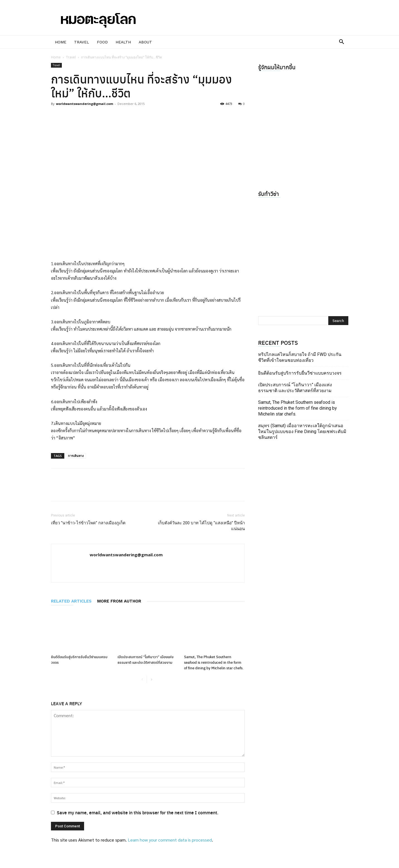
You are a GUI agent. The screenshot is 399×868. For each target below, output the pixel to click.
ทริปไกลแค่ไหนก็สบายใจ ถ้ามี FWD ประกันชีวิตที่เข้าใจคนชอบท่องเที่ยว (300, 357)
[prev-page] (142, 680)
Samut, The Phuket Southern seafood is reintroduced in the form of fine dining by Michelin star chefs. (214, 662)
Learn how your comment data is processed (170, 840)
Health (123, 42)
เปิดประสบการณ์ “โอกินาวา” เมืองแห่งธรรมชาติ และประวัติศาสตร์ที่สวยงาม (145, 659)
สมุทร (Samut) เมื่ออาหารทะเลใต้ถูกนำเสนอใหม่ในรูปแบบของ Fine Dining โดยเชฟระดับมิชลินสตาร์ (302, 431)
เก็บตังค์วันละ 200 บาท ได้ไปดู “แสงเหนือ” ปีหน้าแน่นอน (201, 526)
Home (61, 42)
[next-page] (151, 680)
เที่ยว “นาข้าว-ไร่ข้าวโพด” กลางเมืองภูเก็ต (88, 523)
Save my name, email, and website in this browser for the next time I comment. (138, 812)
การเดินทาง (76, 456)
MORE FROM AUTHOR (119, 601)
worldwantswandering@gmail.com (85, 104)
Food (102, 42)
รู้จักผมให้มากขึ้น (277, 67)
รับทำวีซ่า (269, 194)
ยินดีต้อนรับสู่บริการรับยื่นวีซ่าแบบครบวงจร (300, 373)
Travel (82, 42)
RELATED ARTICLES (71, 601)
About (145, 42)
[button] (342, 42)
